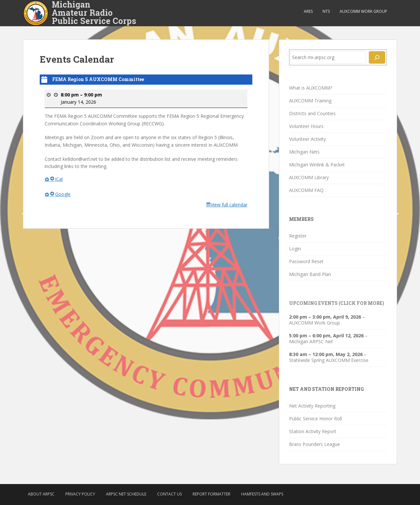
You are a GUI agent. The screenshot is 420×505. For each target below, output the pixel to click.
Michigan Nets (304, 152)
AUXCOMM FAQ (306, 190)
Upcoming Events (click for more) (337, 303)
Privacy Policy (80, 494)
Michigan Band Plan (310, 274)
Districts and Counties (312, 113)
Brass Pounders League (315, 444)
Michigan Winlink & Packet (317, 165)
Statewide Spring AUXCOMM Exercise (329, 360)
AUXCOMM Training (310, 101)
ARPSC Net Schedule (126, 494)
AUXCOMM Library (309, 177)
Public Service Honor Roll (315, 419)
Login (295, 249)
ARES (308, 11)
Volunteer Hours (306, 126)
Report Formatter (211, 494)
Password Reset (306, 261)
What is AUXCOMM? (311, 88)
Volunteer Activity (307, 139)
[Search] (377, 57)
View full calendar (229, 205)
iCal (56, 179)
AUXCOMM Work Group (363, 11)
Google (60, 194)
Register (298, 236)
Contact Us (169, 494)
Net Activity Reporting (312, 406)
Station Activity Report (313, 431)
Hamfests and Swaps (262, 494)
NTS (326, 11)
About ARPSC (41, 494)
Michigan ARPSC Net (311, 341)
